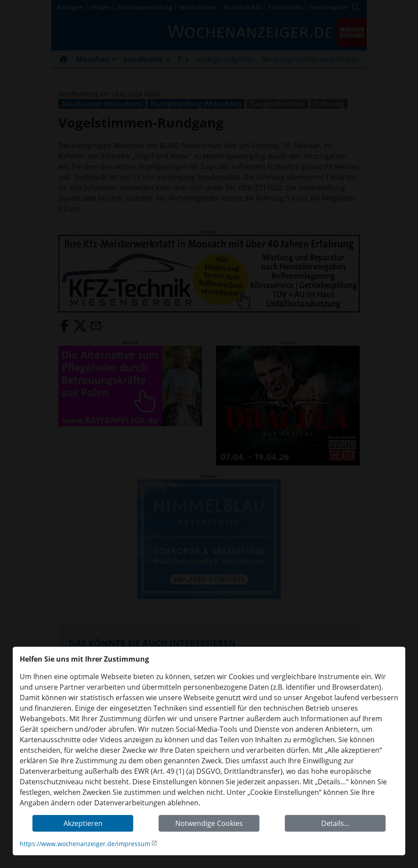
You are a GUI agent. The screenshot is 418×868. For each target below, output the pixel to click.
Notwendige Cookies (209, 823)
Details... (335, 823)
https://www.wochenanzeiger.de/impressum (85, 844)
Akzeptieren (83, 823)
